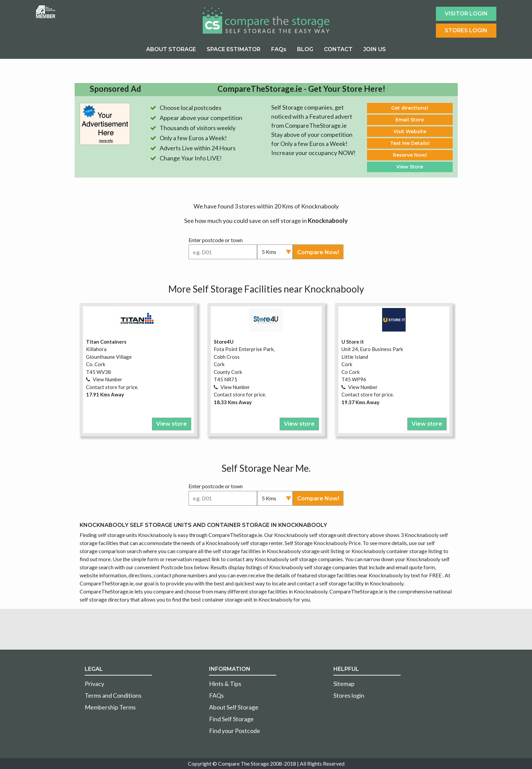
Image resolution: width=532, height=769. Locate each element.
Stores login (349, 695)
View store (172, 424)
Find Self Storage (231, 719)
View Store (410, 167)
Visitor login (466, 14)
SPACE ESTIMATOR (234, 49)
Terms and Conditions (113, 695)
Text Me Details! (410, 143)
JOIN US (375, 49)
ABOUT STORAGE (171, 49)
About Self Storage (234, 707)
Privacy (94, 684)
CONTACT (338, 49)
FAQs (279, 49)
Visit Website (410, 131)
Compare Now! (318, 252)
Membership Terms (110, 707)
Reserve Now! (410, 155)
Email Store (410, 120)
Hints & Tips (225, 684)
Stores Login (466, 30)
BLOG (305, 49)
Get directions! (410, 108)
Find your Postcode (235, 731)
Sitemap (344, 684)
